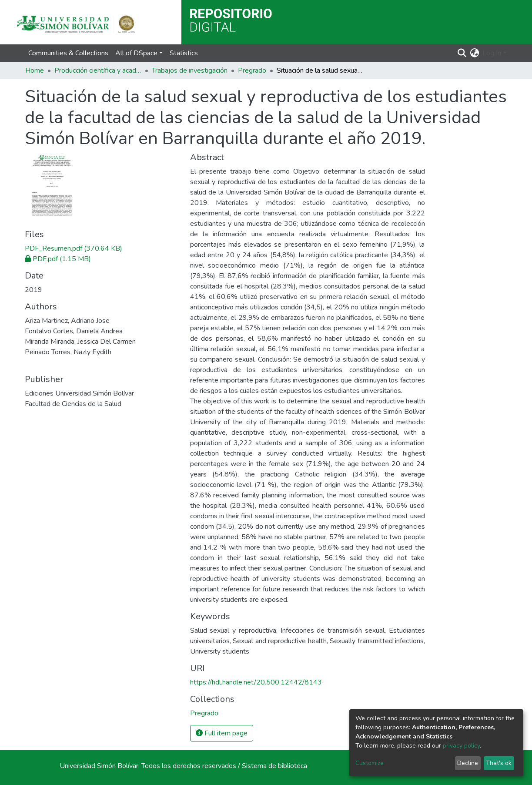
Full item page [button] (222, 733)
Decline (468, 763)
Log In (492, 53)
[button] (474, 53)
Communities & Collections (68, 53)
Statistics (184, 53)
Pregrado (252, 70)
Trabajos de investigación (190, 70)
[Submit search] (462, 53)
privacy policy (461, 746)
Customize (370, 763)
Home (35, 70)
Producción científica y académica (98, 70)
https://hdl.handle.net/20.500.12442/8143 (256, 682)
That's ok (499, 763)
